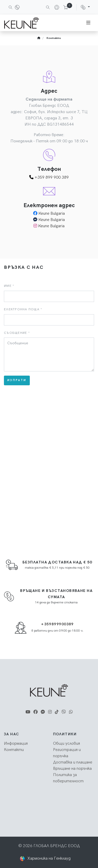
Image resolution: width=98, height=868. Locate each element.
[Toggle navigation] (88, 23)
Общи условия (67, 744)
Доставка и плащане (73, 762)
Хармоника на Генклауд (49, 858)
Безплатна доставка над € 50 (57, 562)
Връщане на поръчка (72, 769)
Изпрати (17, 380)
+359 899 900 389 (49, 177)
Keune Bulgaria (52, 214)
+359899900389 (57, 624)
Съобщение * (17, 333)
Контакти (54, 38)
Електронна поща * (23, 309)
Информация (16, 744)
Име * (9, 286)
